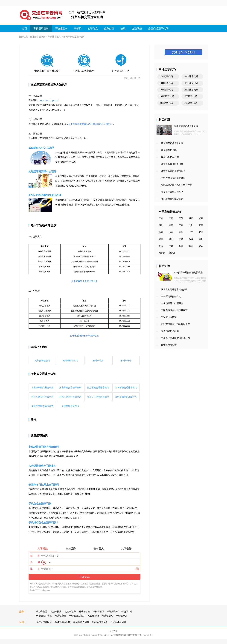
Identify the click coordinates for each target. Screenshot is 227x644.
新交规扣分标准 (169, 345)
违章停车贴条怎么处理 (172, 143)
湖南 (171, 225)
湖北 (161, 225)
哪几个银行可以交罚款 (172, 199)
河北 (171, 239)
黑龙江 (172, 253)
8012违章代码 (166, 103)
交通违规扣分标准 (170, 331)
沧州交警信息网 (42, 361)
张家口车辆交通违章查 (98, 397)
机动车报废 (56, 612)
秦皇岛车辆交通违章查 (42, 406)
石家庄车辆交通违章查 (42, 388)
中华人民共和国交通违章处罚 (175, 338)
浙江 (191, 218)
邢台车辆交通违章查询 (42, 397)
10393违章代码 (191, 83)
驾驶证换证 (99, 612)
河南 (161, 239)
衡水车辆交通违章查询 (126, 388)
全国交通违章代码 (158, 28)
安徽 (201, 232)
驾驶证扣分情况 (169, 317)
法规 (123, 28)
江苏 (181, 218)
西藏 (191, 239)
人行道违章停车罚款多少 (42, 466)
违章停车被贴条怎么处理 (186, 126)
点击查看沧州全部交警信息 (84, 281)
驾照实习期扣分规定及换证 (174, 310)
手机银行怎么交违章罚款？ (44, 523)
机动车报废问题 (100, 622)
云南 (201, 225)
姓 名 (35, 556)
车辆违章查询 (41, 28)
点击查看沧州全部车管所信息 (84, 336)
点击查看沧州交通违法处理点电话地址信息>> (90, 124)
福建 (201, 218)
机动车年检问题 (118, 622)
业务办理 (109, 28)
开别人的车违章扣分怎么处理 (45, 195)
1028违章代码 (166, 90)
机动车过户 (70, 612)
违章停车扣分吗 (169, 150)
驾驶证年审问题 (63, 622)
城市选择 (113, 631)
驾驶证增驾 (107, 616)
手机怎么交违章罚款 (40, 504)
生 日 (35, 569)
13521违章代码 (191, 90)
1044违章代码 (166, 83)
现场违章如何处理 (170, 157)
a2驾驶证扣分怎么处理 (41, 148)
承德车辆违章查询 (70, 406)
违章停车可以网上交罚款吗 (44, 485)
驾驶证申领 (127, 612)
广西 (171, 218)
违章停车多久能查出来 (172, 164)
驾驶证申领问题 (44, 622)
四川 (201, 239)
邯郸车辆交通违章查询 (70, 397)
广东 (161, 218)
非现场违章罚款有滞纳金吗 (44, 447)
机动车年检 (84, 612)
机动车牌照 (42, 612)
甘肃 (181, 239)
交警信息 (93, 28)
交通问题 (137, 28)
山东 (161, 232)
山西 (171, 232)
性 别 (35, 562)
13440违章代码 (167, 96)
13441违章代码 (191, 76)
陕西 (201, 246)
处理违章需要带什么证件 (42, 171)
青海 (161, 246)
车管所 (78, 28)
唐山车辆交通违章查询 (70, 388)
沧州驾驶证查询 (70, 361)
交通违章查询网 (38, 37)
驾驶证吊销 (93, 616)
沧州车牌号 (126, 361)
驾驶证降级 (122, 616)
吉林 (181, 232)
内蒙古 (162, 253)
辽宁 (191, 232)
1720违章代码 (190, 103)
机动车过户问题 (81, 622)
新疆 (181, 246)
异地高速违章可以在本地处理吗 (177, 185)
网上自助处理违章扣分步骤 (174, 290)
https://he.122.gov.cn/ (49, 100)
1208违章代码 (190, 96)
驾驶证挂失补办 (77, 616)
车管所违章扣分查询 (171, 297)
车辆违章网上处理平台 (172, 303)
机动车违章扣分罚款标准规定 (175, 324)
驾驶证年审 (113, 612)
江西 (181, 225)
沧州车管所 (98, 361)
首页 (25, 28)
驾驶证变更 (60, 616)
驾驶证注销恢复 (44, 616)
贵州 (191, 225)
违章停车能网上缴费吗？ (173, 171)
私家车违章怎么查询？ (172, 192)
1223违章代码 (166, 76)
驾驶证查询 (61, 28)
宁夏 (171, 246)
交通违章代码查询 (183, 52)
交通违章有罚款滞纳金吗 (173, 178)
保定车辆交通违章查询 (98, 388)
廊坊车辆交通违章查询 (126, 397)
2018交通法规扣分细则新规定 (188, 273)
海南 (191, 246)
